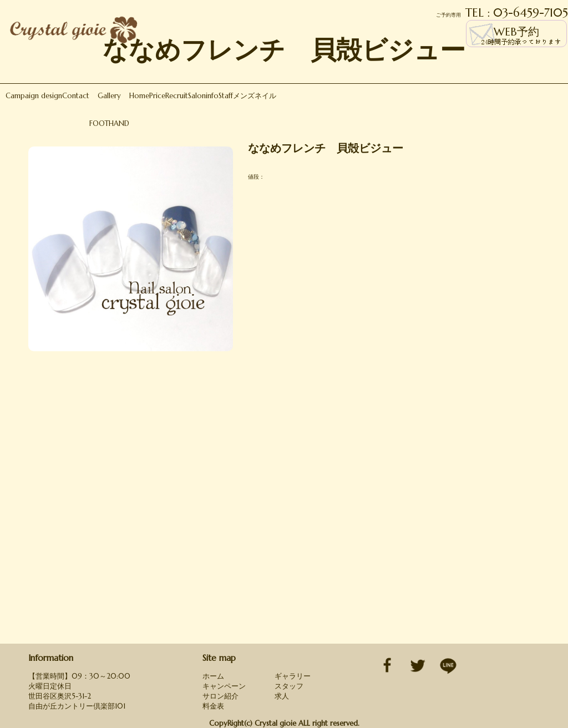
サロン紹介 (220, 696)
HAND (119, 123)
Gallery (109, 96)
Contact (76, 96)
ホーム (213, 676)
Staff (226, 96)
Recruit (177, 96)
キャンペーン (224, 686)
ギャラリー (293, 676)
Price (157, 96)
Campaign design (34, 96)
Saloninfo (203, 96)
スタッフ (289, 686)
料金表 (213, 706)
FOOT (99, 123)
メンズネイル (255, 96)
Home (139, 96)
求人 (282, 696)
